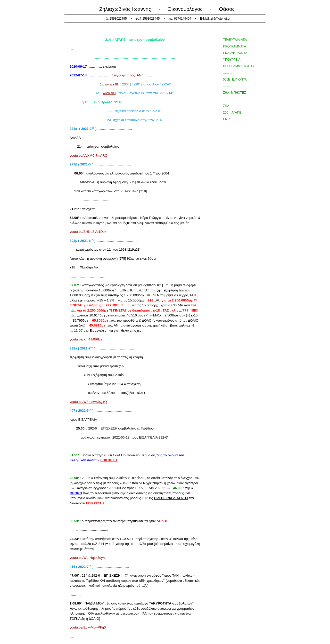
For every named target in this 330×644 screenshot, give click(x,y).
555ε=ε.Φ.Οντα (235, 79)
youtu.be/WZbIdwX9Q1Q (88, 402)
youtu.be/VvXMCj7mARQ (89, 156)
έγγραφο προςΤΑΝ (128, 75)
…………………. (234, 86)
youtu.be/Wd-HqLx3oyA (87, 558)
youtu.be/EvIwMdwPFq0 (88, 627)
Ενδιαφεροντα (235, 53)
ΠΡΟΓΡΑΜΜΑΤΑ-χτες (239, 66)
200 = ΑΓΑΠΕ (232, 113)
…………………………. (239, 99)
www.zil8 (111, 84)
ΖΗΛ (226, 106)
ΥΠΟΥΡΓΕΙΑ (232, 60)
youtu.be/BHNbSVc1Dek (88, 232)
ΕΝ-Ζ (227, 119)
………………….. (235, 73)
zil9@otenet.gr (221, 19)
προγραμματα (234, 46)
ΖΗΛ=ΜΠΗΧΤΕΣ (234, 93)
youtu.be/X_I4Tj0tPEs (86, 339)
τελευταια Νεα (235, 40)
